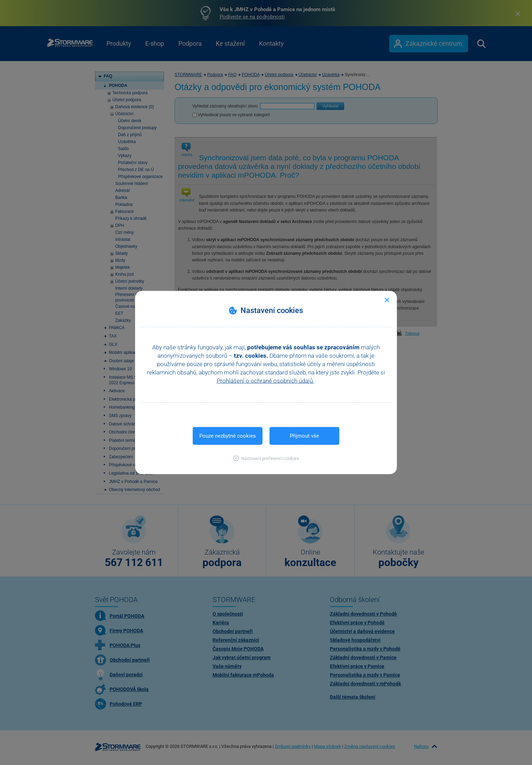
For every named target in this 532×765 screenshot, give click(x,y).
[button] (266, 458)
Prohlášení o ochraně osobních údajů (265, 381)
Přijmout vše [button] (304, 436)
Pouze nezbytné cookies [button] (228, 436)
